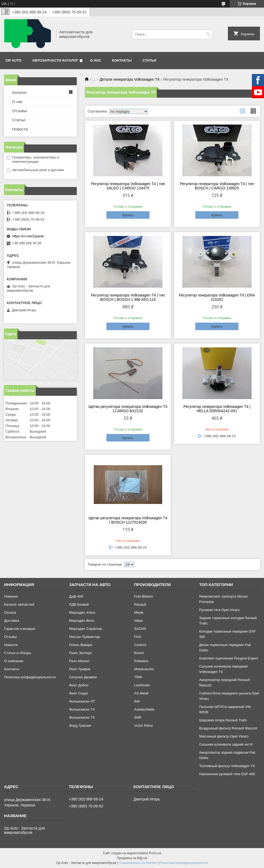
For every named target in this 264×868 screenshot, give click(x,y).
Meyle (139, 613)
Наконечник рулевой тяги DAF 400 (227, 774)
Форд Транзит (80, 726)
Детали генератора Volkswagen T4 (130, 79)
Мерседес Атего (82, 613)
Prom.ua (155, 853)
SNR (138, 717)
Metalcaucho (144, 669)
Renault (140, 604)
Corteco (140, 645)
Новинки (11, 596)
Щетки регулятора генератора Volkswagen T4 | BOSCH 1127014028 (128, 520)
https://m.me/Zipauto (28, 236)
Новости (20, 129)
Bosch (139, 653)
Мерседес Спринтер (85, 629)
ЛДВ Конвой (79, 604)
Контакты (122, 60)
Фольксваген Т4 (82, 709)
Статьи (150, 60)
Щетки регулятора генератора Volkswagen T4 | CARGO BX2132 (128, 409)
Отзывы (20, 111)
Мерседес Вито (81, 621)
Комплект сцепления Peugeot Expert (229, 658)
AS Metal (141, 693)
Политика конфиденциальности (30, 677)
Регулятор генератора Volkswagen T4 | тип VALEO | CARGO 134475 (128, 186)
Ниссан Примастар (84, 637)
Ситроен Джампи (83, 677)
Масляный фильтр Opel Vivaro (224, 736)
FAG (138, 637)
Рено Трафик (80, 669)
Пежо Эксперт (80, 653)
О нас (96, 60)
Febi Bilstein (144, 596)
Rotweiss (141, 661)
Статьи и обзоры (18, 653)
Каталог (20, 92)
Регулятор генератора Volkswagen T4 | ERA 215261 (217, 297)
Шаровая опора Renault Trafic (223, 720)
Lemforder (142, 685)
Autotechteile (144, 709)
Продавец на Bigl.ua (132, 858)
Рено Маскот (79, 661)
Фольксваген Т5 (82, 717)
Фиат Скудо (78, 693)
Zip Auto (13, 60)
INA (137, 701)
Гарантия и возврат (20, 629)
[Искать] (208, 34)
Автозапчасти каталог (55, 60)
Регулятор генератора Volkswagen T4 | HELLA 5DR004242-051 (217, 409)
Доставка (12, 621)
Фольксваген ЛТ (82, 701)
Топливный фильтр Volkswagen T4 (227, 766)
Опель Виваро (81, 645)
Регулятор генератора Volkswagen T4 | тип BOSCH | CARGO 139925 (217, 186)
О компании (14, 661)
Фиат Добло (79, 685)
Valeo (138, 621)
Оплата (10, 613)
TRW (138, 677)
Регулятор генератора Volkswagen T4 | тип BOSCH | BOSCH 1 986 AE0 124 (128, 297)
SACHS (140, 629)
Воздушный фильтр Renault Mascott (228, 728)
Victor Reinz (144, 726)
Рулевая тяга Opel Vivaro (219, 610)
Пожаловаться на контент (138, 863)
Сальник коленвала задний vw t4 (226, 744)
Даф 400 (76, 596)
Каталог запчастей (19, 604)
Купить (128, 215)
